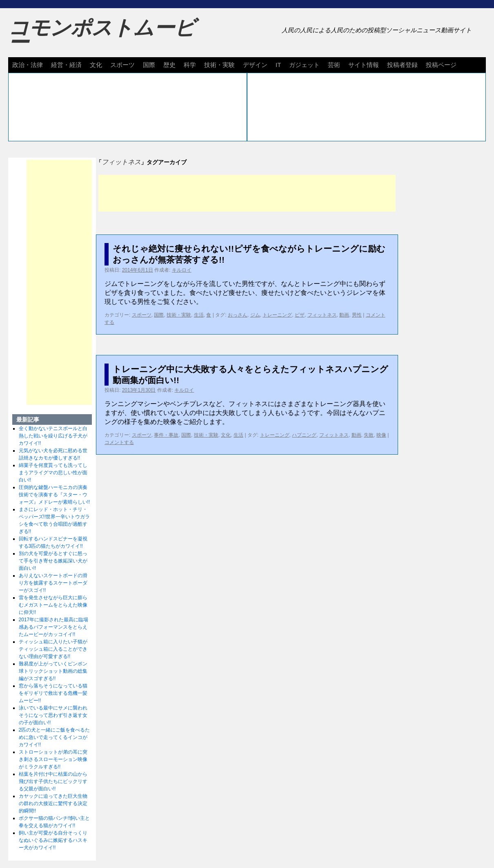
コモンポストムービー (102, 35)
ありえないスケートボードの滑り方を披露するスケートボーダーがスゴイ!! (53, 583)
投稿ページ (441, 65)
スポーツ (122, 65)
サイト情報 (364, 65)
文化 (96, 65)
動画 (344, 315)
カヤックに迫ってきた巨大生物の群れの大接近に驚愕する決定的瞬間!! (53, 803)
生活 (199, 315)
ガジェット (304, 65)
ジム (255, 315)
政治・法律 (28, 65)
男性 (357, 315)
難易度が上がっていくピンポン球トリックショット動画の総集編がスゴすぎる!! (53, 671)
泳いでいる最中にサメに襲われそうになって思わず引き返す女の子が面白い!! (53, 715)
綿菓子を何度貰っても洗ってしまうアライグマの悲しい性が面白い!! (53, 473)
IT (278, 65)
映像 (381, 435)
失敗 (369, 435)
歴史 (169, 65)
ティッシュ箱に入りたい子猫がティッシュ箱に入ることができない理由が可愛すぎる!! (53, 649)
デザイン (255, 65)
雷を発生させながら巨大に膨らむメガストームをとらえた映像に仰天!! (53, 605)
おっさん (238, 315)
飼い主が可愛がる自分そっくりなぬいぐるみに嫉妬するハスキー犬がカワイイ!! (53, 840)
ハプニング (304, 435)
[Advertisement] (247, 193)
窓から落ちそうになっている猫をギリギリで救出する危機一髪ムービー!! (53, 693)
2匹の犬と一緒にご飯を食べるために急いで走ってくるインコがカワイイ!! (55, 737)
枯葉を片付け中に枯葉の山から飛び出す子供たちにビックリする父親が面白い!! (53, 781)
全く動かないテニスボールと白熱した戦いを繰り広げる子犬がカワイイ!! (53, 436)
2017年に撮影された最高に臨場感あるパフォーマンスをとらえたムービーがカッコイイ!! (54, 627)
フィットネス (322, 315)
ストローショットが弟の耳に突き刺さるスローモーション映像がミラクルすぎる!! (53, 759)
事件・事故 (166, 435)
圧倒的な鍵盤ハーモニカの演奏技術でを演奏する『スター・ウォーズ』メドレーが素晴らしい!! (55, 495)
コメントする (119, 442)
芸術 (334, 65)
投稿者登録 (402, 65)
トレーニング (277, 315)
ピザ (300, 315)
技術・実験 (219, 65)
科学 (190, 65)
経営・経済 (66, 65)
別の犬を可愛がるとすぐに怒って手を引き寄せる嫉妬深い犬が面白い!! (53, 561)
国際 (149, 65)
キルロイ (182, 270)
